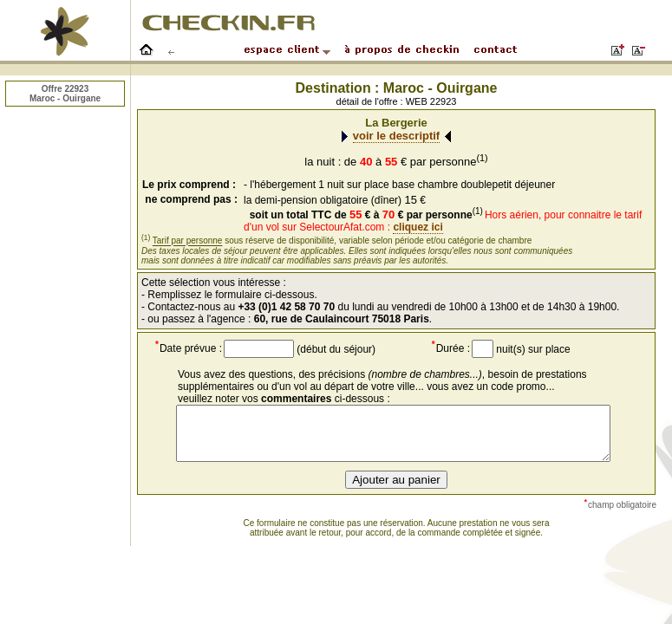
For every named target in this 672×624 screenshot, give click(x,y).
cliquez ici (418, 227)
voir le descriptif (396, 136)
